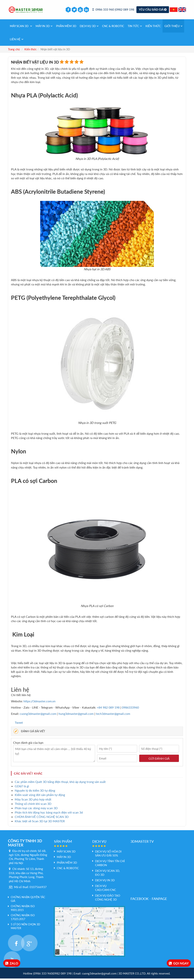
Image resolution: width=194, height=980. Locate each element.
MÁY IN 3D (44, 27)
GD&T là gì (22, 788)
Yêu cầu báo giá (153, 10)
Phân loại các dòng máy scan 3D (36, 809)
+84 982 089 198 (109, 709)
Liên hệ (17, 41)
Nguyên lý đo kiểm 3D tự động (35, 792)
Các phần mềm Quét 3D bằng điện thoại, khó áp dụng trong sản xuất (60, 783)
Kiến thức (153, 27)
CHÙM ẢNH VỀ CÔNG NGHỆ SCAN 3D (42, 818)
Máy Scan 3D (21, 27)
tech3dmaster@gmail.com (113, 715)
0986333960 (130, 709)
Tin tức (135, 27)
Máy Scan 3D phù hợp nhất (33, 801)
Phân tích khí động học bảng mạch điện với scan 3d (49, 814)
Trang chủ (14, 51)
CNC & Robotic (113, 27)
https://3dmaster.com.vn (40, 703)
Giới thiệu (173, 27)
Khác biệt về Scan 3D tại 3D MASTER (40, 823)
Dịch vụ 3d (89, 27)
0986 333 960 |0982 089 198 (113, 10)
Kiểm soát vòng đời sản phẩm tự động (40, 796)
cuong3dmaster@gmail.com (38, 715)
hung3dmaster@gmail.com (76, 715)
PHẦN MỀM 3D (66, 27)
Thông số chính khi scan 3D (33, 805)
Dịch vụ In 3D (105, 882)
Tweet (19, 724)
